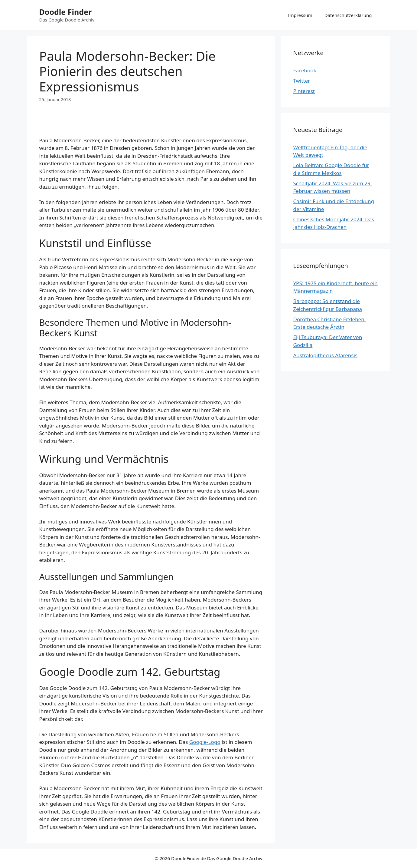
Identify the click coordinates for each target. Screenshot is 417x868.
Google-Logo (205, 742)
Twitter (302, 81)
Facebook (305, 70)
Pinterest (304, 91)
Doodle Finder (66, 12)
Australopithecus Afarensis (326, 355)
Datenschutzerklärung (348, 15)
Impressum (300, 15)
